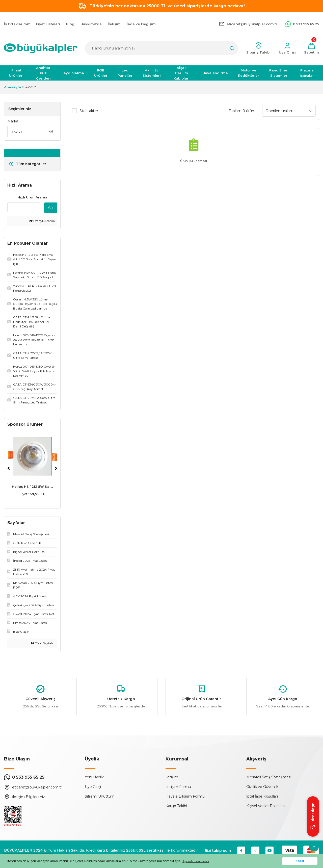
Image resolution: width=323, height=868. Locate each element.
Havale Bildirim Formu (185, 796)
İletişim (172, 777)
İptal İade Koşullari (262, 796)
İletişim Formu (178, 787)
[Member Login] (287, 48)
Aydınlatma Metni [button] (196, 861)
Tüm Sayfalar (43, 643)
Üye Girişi (93, 787)
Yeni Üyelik (94, 777)
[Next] (56, 468)
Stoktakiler (89, 111)
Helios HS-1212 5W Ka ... (32, 487)
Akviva (31, 87)
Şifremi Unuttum (100, 796)
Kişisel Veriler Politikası (266, 806)
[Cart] (312, 48)
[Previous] (9, 468)
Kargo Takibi (176, 806)
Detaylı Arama (42, 221)
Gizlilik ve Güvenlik (262, 787)
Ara (51, 208)
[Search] (161, 48)
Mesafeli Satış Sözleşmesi (269, 777)
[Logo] (40, 48)
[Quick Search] (24, 207)
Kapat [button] (300, 861)
